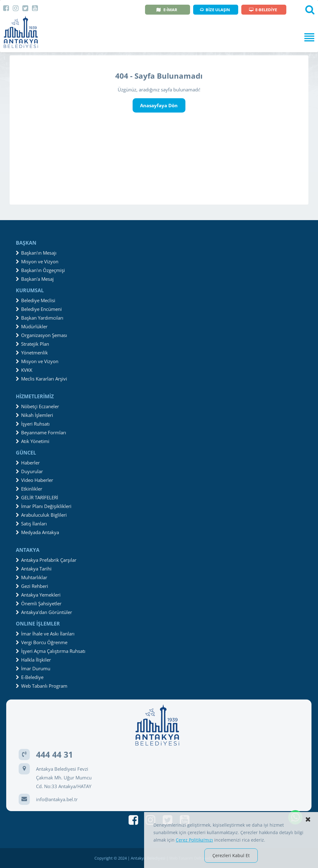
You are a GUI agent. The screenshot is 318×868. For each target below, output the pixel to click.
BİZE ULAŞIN (215, 10)
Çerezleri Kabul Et (231, 855)
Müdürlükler (32, 326)
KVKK (24, 370)
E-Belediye (30, 677)
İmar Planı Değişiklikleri (44, 506)
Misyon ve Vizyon (37, 261)
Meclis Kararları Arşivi (41, 379)
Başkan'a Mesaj (35, 279)
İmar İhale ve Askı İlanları (45, 634)
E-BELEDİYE (263, 10)
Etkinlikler (29, 489)
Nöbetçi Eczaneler (37, 406)
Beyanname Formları (41, 432)
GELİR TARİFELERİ (37, 497)
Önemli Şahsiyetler (39, 603)
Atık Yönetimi (33, 441)
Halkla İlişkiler (33, 660)
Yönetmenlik (32, 353)
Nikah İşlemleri (34, 415)
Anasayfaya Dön (159, 105)
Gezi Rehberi (32, 586)
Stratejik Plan (32, 344)
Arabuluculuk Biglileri (41, 515)
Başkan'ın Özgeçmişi (40, 270)
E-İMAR (167, 10)
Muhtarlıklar (32, 577)
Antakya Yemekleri (38, 595)
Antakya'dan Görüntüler (44, 612)
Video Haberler (34, 480)
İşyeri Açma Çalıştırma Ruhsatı (51, 651)
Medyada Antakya (37, 532)
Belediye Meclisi (36, 300)
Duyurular (29, 471)
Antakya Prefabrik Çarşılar (46, 560)
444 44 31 (55, 755)
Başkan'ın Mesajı (36, 253)
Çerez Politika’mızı (194, 840)
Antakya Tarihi (34, 569)
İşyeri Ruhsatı (33, 424)
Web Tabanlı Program (42, 686)
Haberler (28, 463)
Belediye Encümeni (39, 309)
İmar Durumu (33, 668)
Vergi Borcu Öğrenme (42, 642)
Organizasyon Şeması (41, 335)
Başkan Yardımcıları (40, 318)
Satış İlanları (31, 524)
